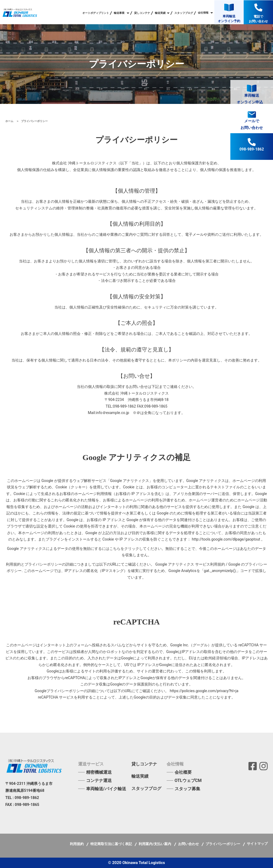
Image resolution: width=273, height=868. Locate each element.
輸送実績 (140, 776)
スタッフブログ (184, 13)
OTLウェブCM (188, 780)
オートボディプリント (96, 13)
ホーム (10, 121)
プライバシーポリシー (223, 844)
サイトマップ (257, 844)
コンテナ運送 (99, 780)
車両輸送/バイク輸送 (106, 789)
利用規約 (77, 844)
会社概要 (183, 772)
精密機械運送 (99, 772)
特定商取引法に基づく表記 (112, 844)
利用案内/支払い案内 (155, 844)
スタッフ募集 (187, 789)
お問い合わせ (189, 844)
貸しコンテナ (142, 13)
